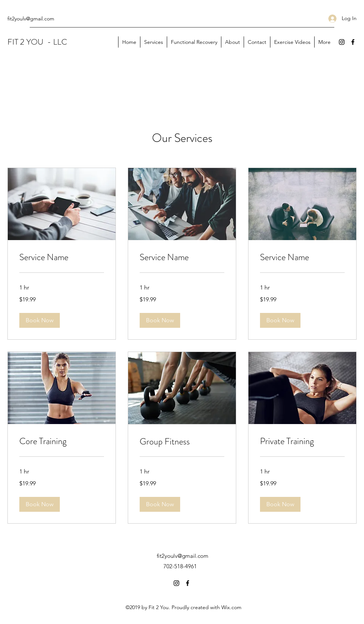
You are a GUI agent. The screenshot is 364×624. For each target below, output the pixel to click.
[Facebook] (353, 42)
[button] (40, 320)
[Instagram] (342, 42)
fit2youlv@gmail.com (31, 19)
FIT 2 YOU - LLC (37, 42)
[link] (62, 258)
